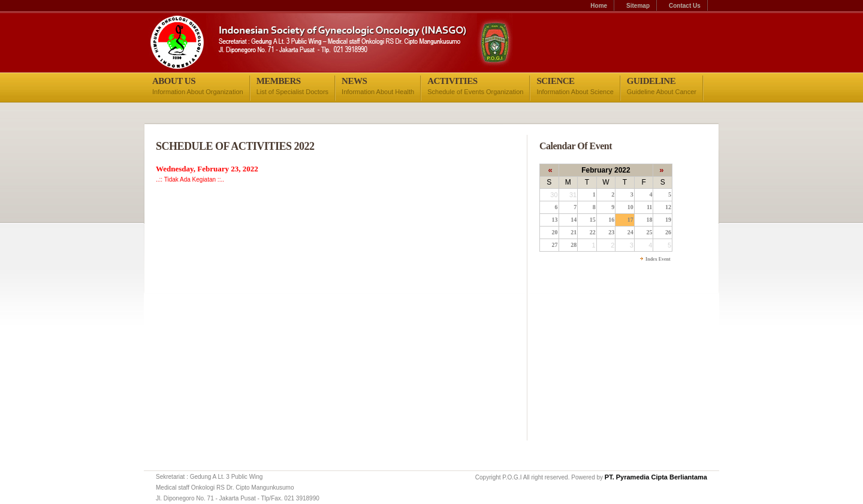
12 (668, 207)
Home (599, 6)
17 (630, 220)
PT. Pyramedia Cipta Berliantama (656, 477)
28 (574, 245)
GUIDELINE (651, 81)
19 (668, 220)
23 (611, 232)
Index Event (657, 259)
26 (668, 232)
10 (630, 207)
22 (593, 232)
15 (593, 220)
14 (574, 220)
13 (555, 220)
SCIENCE (555, 81)
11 (649, 207)
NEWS (354, 81)
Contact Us (685, 6)
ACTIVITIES (452, 81)
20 (555, 232)
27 (555, 245)
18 (649, 220)
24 (630, 232)
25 (649, 232)
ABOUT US (174, 81)
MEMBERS (279, 81)
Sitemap (638, 6)
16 (611, 220)
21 (574, 232)
